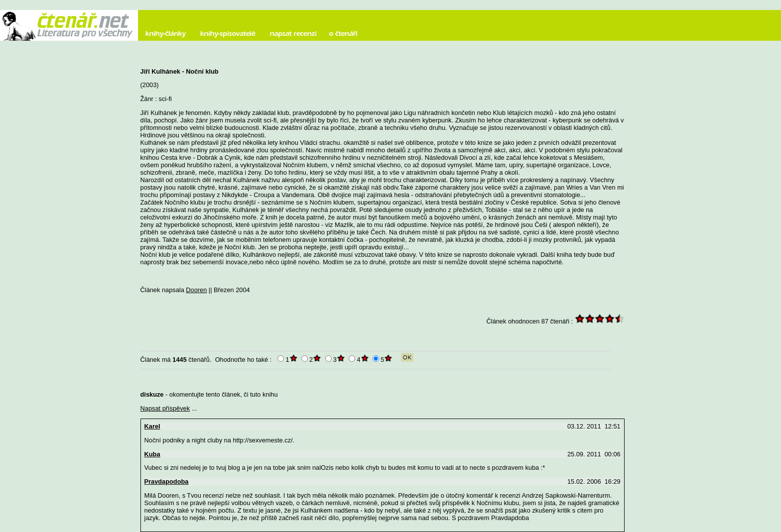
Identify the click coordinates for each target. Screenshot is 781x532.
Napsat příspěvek (165, 408)
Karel (152, 426)
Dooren (196, 290)
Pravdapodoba (167, 481)
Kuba (152, 454)
